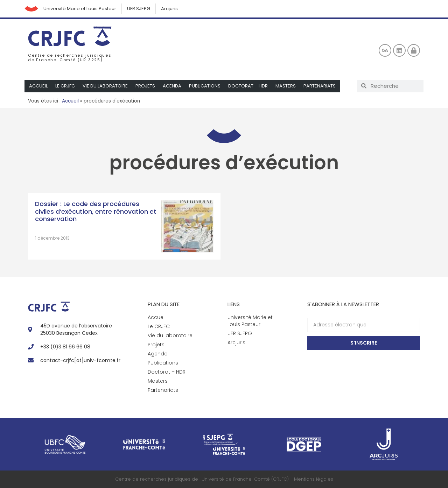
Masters (286, 86)
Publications (205, 86)
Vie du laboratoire (105, 86)
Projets (145, 86)
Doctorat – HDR (248, 86)
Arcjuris (170, 9)
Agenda (172, 86)
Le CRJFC (65, 86)
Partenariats (320, 86)
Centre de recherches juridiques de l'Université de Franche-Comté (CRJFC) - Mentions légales (224, 479)
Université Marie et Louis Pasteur (80, 9)
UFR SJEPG (139, 9)
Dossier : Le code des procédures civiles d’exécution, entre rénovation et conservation (96, 211)
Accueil (38, 86)
